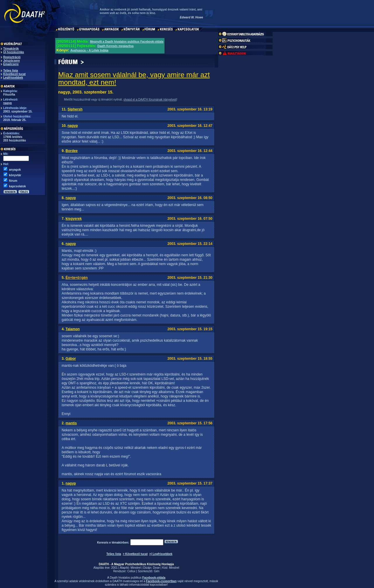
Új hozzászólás (14, 52)
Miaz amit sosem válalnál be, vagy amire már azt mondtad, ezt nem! (134, 78)
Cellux (131, 571)
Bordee (71, 151)
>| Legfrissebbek (161, 554)
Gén (157, 571)
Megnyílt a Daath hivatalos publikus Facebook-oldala (127, 42)
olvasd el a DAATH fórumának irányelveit (150, 100)
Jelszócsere (12, 61)
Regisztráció (12, 57)
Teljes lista (11, 71)
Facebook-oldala (154, 578)
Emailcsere (11, 64)
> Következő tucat (135, 554)
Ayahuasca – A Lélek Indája (89, 50)
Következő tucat (14, 74)
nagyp (7, 103)
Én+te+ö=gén (77, 278)
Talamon (72, 329)
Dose (156, 568)
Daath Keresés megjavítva (115, 46)
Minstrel (136, 568)
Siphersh (75, 109)
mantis (71, 423)
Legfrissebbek (13, 78)
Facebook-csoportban (161, 581)
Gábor (71, 359)
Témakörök (11, 49)
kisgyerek (73, 219)
